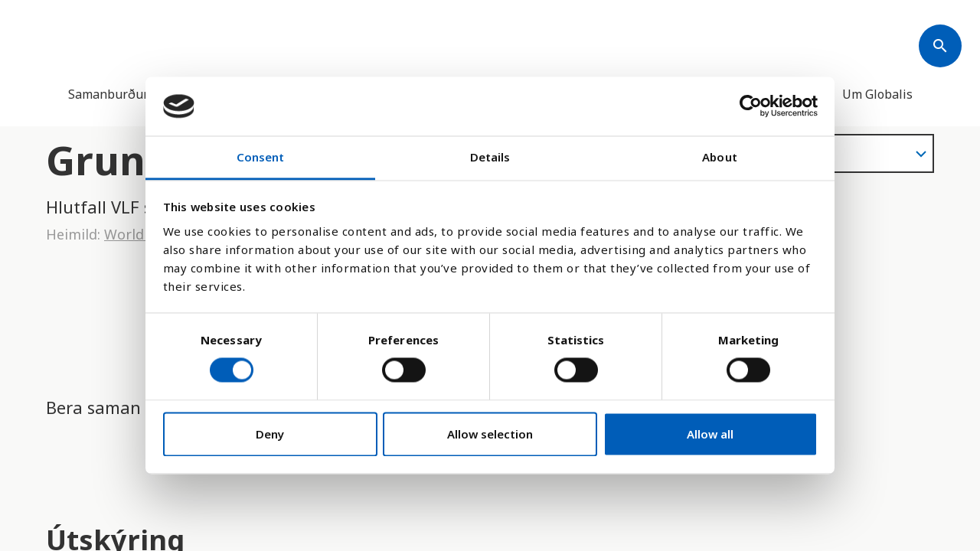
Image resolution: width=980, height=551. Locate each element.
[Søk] (940, 46)
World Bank (142, 234)
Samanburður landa (126, 94)
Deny (270, 434)
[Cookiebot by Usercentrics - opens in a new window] (751, 106)
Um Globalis (877, 94)
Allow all (710, 434)
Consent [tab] (261, 157)
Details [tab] (490, 157)
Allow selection (490, 434)
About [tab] (720, 157)
